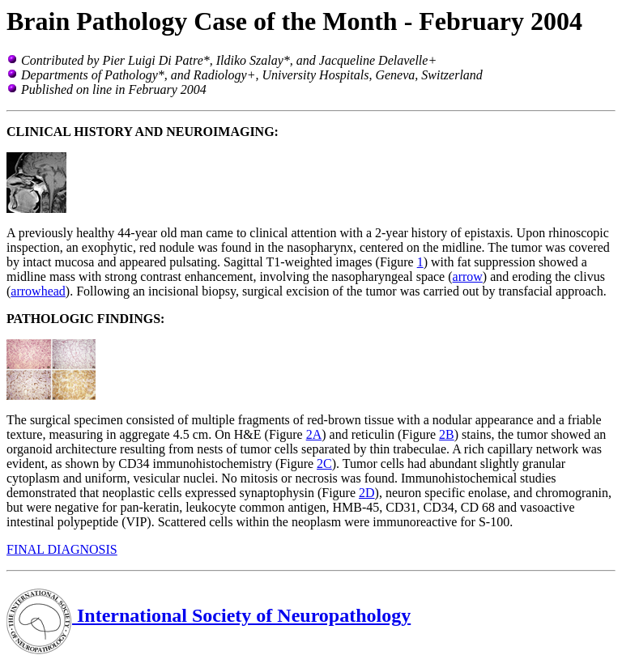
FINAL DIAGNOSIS (62, 549)
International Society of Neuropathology (209, 615)
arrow (468, 276)
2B (447, 434)
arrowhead (38, 291)
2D (367, 493)
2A (314, 434)
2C (324, 464)
